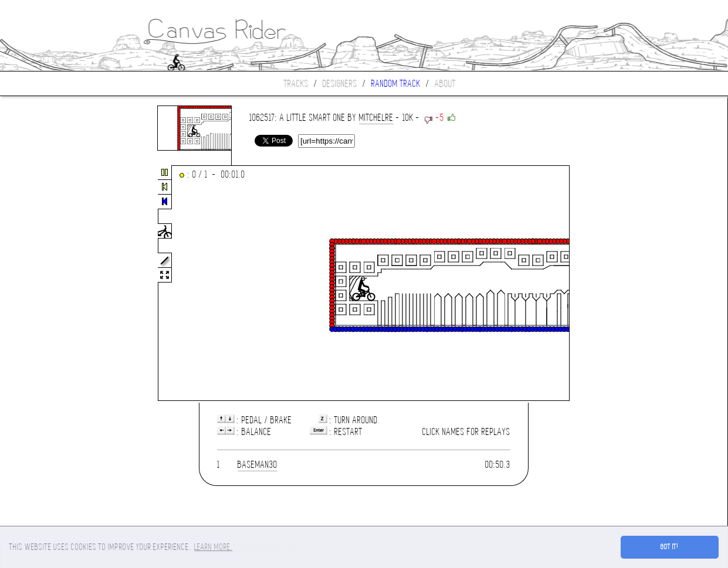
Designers (340, 84)
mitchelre (376, 118)
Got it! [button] (670, 547)
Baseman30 (258, 465)
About (445, 84)
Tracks (296, 84)
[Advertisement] (49, 284)
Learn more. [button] (213, 547)
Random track (396, 84)
